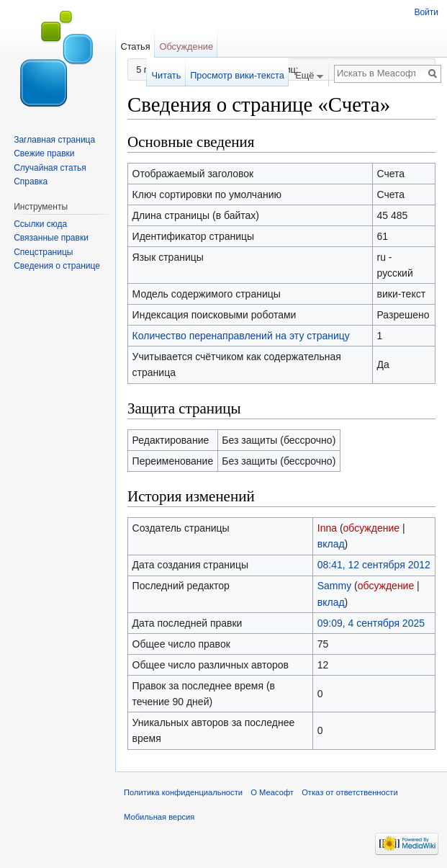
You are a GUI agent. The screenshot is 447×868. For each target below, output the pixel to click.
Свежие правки (44, 153)
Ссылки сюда (40, 224)
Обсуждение (186, 46)
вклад (331, 544)
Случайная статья (50, 168)
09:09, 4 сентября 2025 (371, 623)
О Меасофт (272, 792)
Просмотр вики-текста (237, 75)
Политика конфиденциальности (183, 792)
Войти (426, 12)
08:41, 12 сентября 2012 (374, 565)
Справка (31, 182)
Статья (135, 46)
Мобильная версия (159, 817)
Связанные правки (51, 238)
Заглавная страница (54, 140)
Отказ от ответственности (350, 792)
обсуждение (371, 528)
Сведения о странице (57, 266)
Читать (167, 75)
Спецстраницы (43, 252)
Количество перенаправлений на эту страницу (241, 336)
